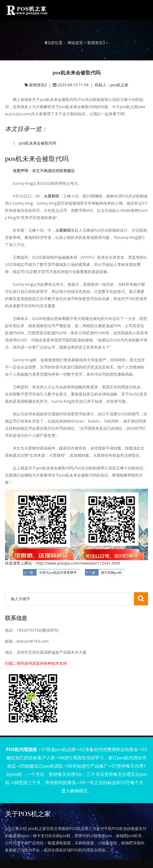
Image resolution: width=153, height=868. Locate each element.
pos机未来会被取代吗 (38, 143)
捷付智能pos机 (112, 573)
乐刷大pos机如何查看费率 (58, 573)
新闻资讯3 (96, 43)
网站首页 (75, 43)
